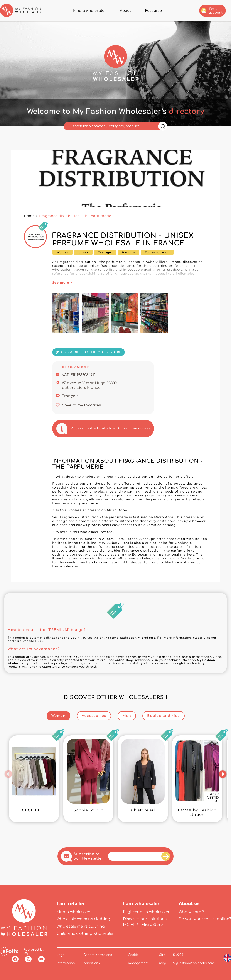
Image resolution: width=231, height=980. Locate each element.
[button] (9, 774)
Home (29, 216)
